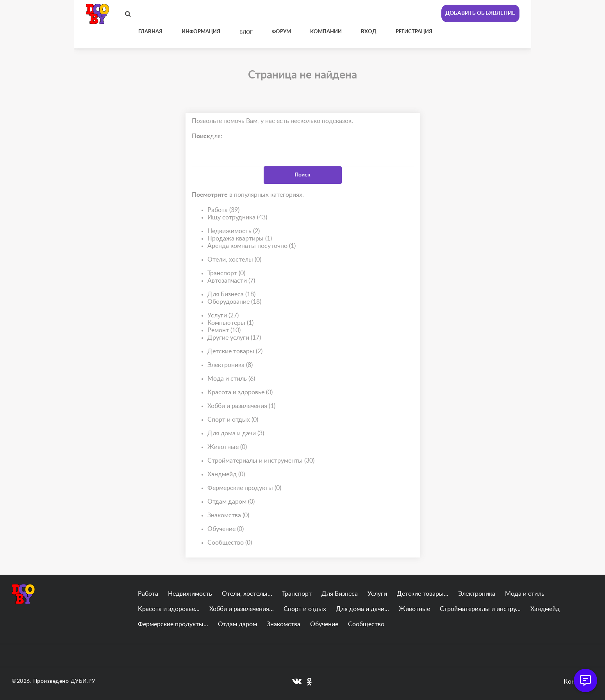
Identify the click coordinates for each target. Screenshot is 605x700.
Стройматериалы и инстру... (480, 609)
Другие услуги (234, 338)
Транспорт (226, 273)
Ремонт (224, 330)
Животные (227, 447)
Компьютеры (230, 323)
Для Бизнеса (231, 295)
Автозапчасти (231, 281)
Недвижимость (234, 231)
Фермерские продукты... (173, 624)
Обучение (226, 529)
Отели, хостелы (234, 260)
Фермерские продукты (244, 488)
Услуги (223, 316)
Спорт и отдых (233, 420)
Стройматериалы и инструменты (261, 461)
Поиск (302, 175)
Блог (246, 33)
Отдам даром (231, 502)
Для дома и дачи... (362, 609)
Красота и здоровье (240, 393)
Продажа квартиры (240, 239)
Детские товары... (423, 594)
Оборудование (234, 302)
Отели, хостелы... (247, 594)
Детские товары (235, 352)
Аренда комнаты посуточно (252, 246)
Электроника (230, 365)
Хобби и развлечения (241, 406)
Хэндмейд (226, 475)
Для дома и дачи (236, 434)
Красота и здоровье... (169, 609)
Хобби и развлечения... (242, 609)
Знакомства (228, 516)
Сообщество (230, 543)
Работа (223, 210)
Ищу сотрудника (237, 218)
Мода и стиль (231, 379)
